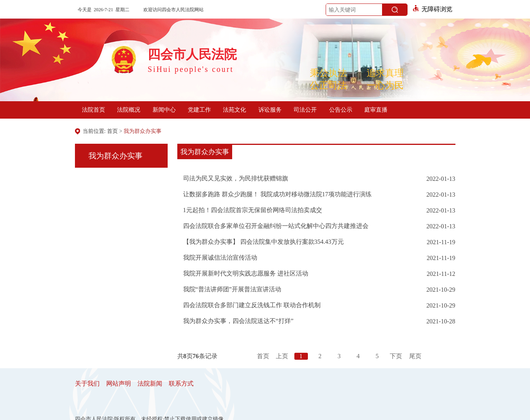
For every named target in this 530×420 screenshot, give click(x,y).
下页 (396, 356)
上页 (282, 356)
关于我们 (87, 383)
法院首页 (93, 110)
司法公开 (305, 110)
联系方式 (181, 383)
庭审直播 (376, 110)
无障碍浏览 (433, 9)
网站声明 (119, 383)
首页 (112, 131)
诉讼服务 (270, 110)
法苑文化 (234, 110)
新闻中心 (164, 110)
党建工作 (199, 110)
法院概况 (129, 110)
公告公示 (341, 110)
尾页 (415, 356)
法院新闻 (150, 383)
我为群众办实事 (143, 131)
